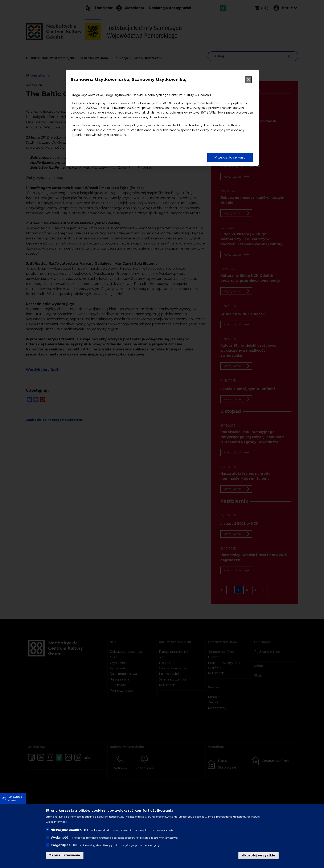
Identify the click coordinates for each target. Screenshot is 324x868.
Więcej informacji (56, 822)
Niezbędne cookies (66, 830)
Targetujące (61, 845)
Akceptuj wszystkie (259, 855)
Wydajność (59, 838)
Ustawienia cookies (15, 799)
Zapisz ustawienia (65, 855)
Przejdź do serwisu (230, 157)
